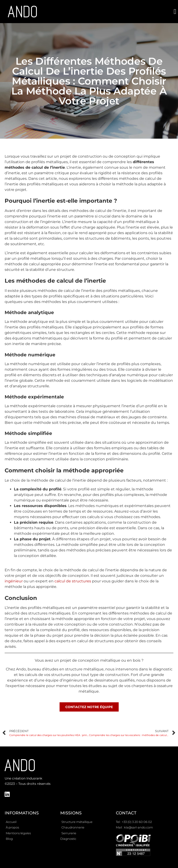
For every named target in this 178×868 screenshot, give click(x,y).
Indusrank (34, 778)
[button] (175, 12)
